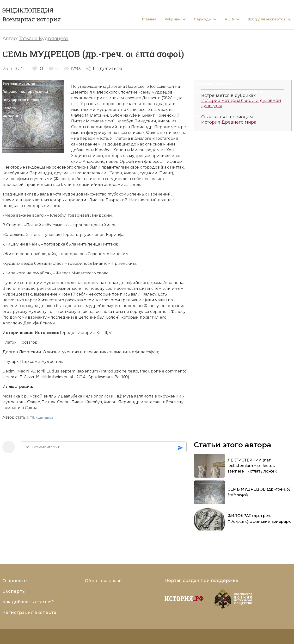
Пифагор (173, 161)
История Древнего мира (229, 122)
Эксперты (14, 591)
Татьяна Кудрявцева (44, 38)
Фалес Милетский (90, 115)
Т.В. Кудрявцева (42, 417)
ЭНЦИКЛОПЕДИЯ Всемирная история (32, 15)
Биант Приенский (161, 115)
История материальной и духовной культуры (241, 103)
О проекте (15, 581)
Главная (149, 19)
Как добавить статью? (28, 602)
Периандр (142, 127)
